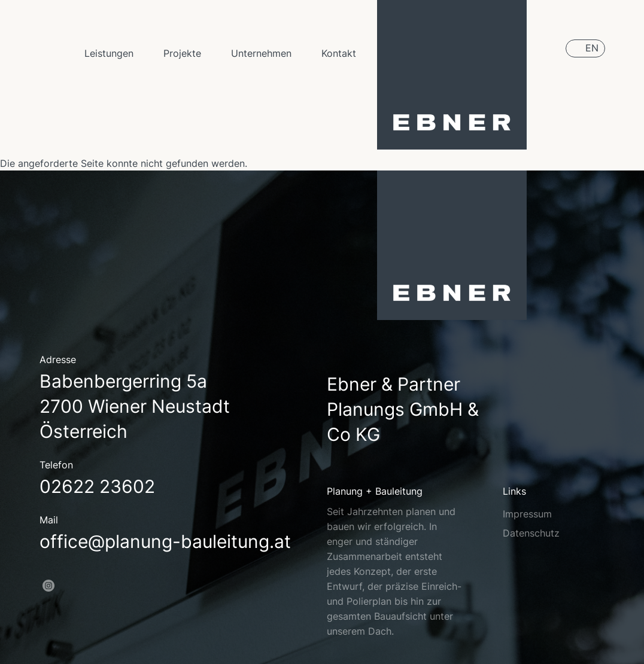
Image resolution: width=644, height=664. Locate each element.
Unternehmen (261, 53)
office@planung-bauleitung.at (165, 541)
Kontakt (339, 53)
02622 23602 (97, 486)
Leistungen (109, 53)
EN (592, 48)
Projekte (182, 53)
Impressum (527, 514)
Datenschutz (531, 533)
